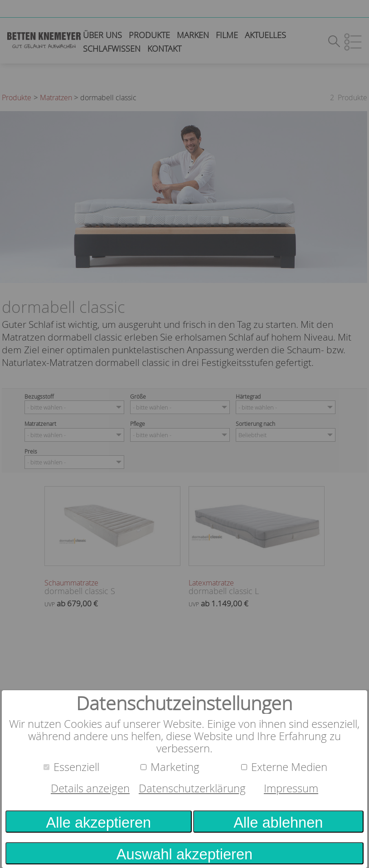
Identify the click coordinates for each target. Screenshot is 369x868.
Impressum (291, 788)
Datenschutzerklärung (192, 788)
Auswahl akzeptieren (184, 854)
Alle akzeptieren (99, 823)
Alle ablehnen (278, 823)
